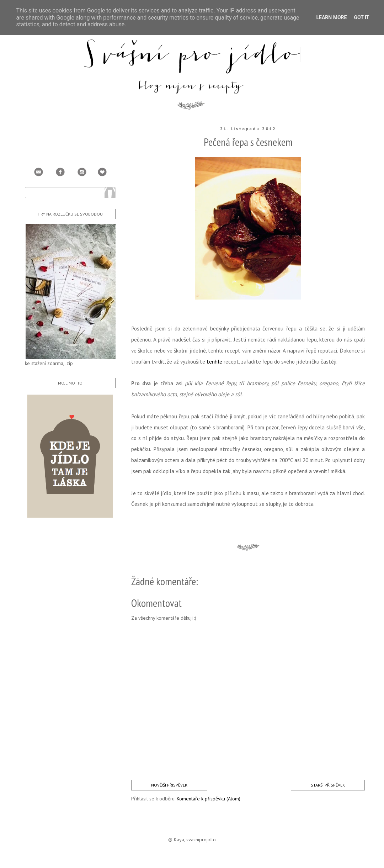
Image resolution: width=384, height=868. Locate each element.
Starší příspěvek (328, 785)
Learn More (331, 17)
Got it (361, 17)
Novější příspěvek (169, 785)
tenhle (214, 361)
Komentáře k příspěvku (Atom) (209, 799)
